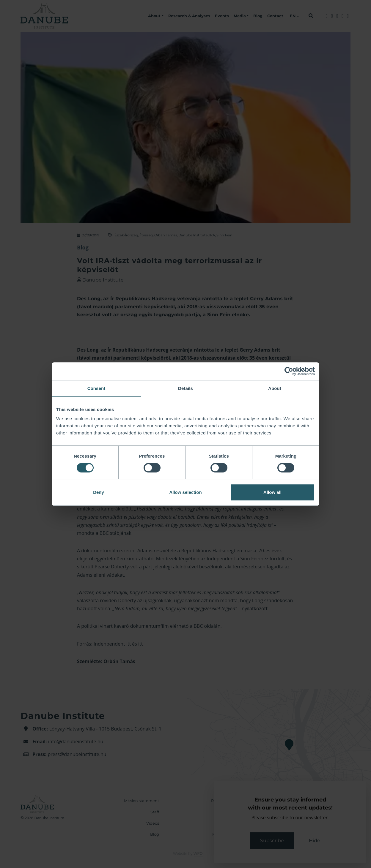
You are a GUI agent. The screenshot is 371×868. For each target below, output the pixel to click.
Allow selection (185, 492)
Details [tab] (185, 388)
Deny (99, 492)
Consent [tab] (96, 388)
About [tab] (275, 388)
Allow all (272, 492)
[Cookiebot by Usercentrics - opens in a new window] (289, 371)
